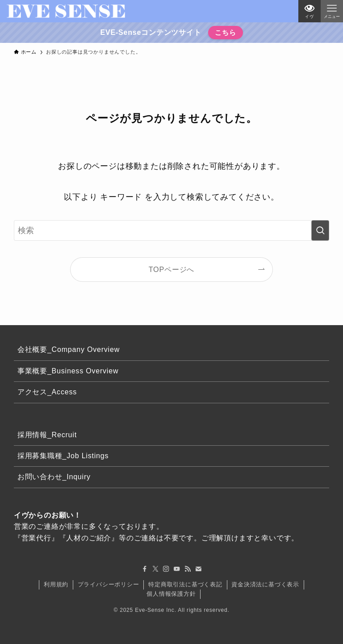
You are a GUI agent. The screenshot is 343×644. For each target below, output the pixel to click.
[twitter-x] (155, 569)
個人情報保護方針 (171, 594)
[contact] (198, 569)
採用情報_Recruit (47, 435)
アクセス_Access (47, 392)
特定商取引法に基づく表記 (185, 584)
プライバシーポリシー (109, 584)
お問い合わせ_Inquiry (54, 477)
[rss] (188, 569)
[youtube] (177, 569)
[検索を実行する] (320, 230)
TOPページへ (172, 269)
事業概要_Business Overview (68, 371)
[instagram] (166, 569)
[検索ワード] (172, 230)
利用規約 (56, 584)
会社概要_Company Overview (69, 349)
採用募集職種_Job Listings (63, 456)
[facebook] (145, 569)
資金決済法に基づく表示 (265, 584)
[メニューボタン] (332, 11)
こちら (224, 32)
